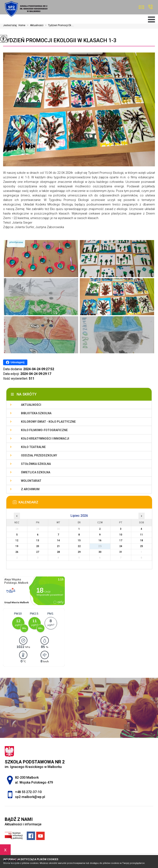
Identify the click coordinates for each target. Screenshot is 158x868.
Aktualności (34, 25)
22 (79, 546)
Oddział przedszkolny (39, 455)
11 (142, 535)
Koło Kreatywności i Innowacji (45, 439)
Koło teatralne (33, 447)
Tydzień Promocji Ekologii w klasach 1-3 (60, 40)
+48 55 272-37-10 (150, 7)
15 (79, 540)
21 (58, 546)
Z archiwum (30, 489)
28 (58, 552)
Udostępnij (15, 362)
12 (17, 540)
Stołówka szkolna (36, 464)
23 (100, 546)
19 (17, 546)
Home (22, 25)
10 (121, 535)
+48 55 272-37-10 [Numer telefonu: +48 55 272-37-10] (28, 792)
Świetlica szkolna (36, 472)
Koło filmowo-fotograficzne (44, 430)
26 (17, 552)
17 (121, 540)
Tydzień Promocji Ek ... (59, 25)
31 (121, 552)
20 (38, 546)
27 (38, 552)
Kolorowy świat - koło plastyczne (48, 422)
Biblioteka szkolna (36, 413)
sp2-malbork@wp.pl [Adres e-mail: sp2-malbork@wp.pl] (30, 797)
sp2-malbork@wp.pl (141, 7)
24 (121, 546)
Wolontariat (31, 481)
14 (58, 540)
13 (38, 540)
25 (142, 546)
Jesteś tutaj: (11, 25)
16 (100, 540)
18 (142, 540)
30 (100, 552)
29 (79, 552)
